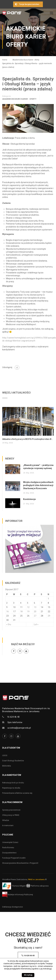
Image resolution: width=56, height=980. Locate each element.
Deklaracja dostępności (13, 907)
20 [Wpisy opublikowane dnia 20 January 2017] (35, 612)
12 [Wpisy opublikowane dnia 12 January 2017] (28, 607)
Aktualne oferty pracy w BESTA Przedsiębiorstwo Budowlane (28, 439)
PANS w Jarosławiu (36, 879)
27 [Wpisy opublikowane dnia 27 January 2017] (35, 616)
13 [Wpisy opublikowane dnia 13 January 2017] (35, 607)
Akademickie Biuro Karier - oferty (19, 99)
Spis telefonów (15, 722)
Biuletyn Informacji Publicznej (18, 895)
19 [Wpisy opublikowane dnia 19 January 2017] (28, 612)
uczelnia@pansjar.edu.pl (19, 728)
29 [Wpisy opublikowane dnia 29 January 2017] (49, 616)
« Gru (9, 624)
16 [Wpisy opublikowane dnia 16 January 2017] (7, 612)
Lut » (36, 624)
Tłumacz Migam (19, 886)
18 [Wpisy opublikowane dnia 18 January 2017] (21, 612)
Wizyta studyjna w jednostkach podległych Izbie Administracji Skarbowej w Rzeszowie (38, 485)
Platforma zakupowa (37, 886)
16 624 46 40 (13, 717)
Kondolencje (29, 499)
